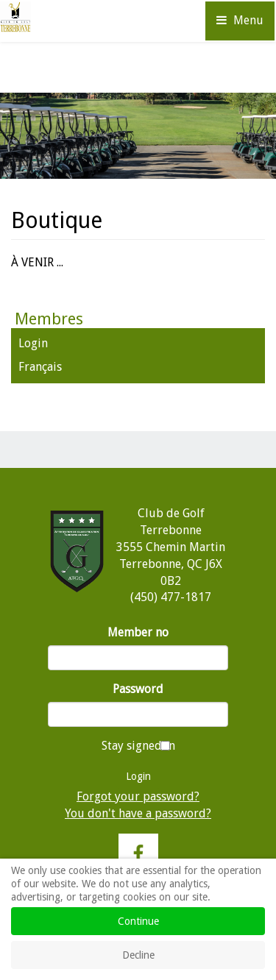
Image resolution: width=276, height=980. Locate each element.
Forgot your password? (138, 796)
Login (33, 343)
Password (138, 689)
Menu (240, 20)
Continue (138, 921)
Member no (138, 632)
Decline (138, 955)
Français (40, 367)
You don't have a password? (138, 813)
